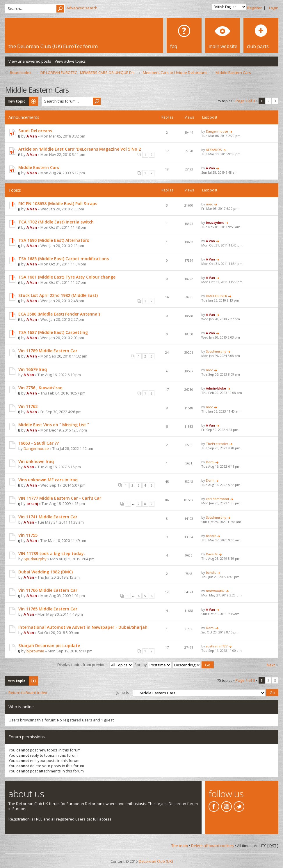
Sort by (153, 664)
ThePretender (217, 444)
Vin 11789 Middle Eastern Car (48, 351)
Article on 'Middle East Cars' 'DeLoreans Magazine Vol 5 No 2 (80, 149)
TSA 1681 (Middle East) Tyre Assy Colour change (67, 277)
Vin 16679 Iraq (33, 369)
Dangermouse (217, 131)
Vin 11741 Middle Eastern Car (48, 517)
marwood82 (215, 591)
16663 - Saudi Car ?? (39, 443)
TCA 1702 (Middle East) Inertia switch (56, 222)
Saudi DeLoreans (35, 131)
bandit (211, 536)
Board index (21, 73)
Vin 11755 (28, 535)
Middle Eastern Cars (233, 73)
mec (209, 204)
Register (254, 8)
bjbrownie (35, 651)
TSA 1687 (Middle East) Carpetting (53, 332)
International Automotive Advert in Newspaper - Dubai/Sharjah (83, 627)
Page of (245, 101)
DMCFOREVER (217, 296)
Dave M (212, 554)
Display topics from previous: (95, 664)
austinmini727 (217, 646)
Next (271, 665)
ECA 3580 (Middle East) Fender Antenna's (59, 314)
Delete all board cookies (212, 845)
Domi (210, 462)
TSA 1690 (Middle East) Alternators (54, 240)
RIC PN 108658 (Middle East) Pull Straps (58, 204)
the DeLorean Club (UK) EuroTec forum (53, 46)
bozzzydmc (215, 222)
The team (180, 845)
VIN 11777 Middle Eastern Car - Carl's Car (60, 498)
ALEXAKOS (214, 150)
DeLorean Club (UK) (156, 860)
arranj (32, 503)
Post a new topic (22, 101)
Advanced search (82, 8)
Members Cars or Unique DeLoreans (175, 73)
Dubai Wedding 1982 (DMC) (46, 572)
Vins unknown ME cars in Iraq (48, 480)
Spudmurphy (216, 351)
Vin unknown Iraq (36, 461)
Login (274, 8)
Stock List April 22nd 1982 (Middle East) (58, 295)
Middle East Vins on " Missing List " (54, 425)
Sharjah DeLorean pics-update (49, 646)
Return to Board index (28, 692)
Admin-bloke (216, 388)
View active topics (70, 61)
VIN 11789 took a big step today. (52, 553)
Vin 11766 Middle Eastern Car (48, 590)
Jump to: (123, 692)
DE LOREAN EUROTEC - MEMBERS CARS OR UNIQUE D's (88, 73)
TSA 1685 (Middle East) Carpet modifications (64, 259)
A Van (32, 136)
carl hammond (217, 499)
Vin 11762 (28, 406)
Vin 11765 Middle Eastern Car (48, 609)
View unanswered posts (30, 61)
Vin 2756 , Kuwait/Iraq (40, 388)
